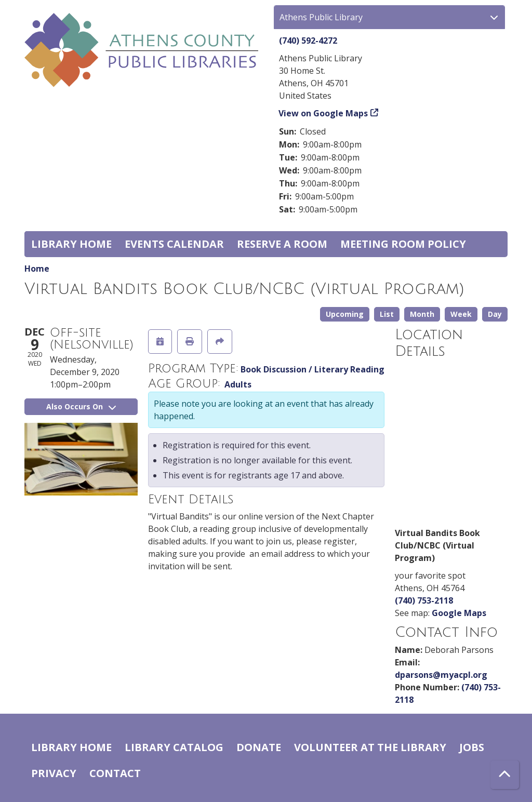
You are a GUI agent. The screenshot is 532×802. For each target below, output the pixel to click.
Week (461, 314)
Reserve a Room (282, 244)
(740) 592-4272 (308, 41)
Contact (115, 773)
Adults (238, 384)
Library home (71, 244)
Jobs (472, 747)
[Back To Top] (505, 775)
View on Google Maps (323, 113)
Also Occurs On (81, 406)
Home (37, 269)
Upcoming (345, 314)
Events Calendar (174, 244)
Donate (259, 747)
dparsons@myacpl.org (441, 675)
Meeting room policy (403, 244)
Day (495, 314)
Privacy (54, 773)
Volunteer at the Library (370, 747)
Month (422, 314)
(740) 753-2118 (424, 600)
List (387, 314)
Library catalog (174, 747)
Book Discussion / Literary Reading (312, 369)
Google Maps (459, 613)
